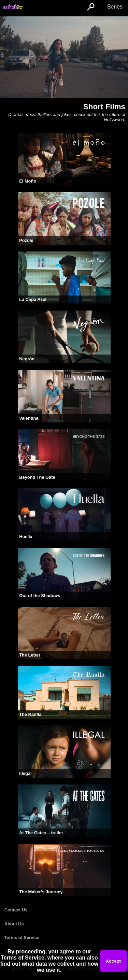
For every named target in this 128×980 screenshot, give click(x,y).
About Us (14, 924)
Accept (113, 961)
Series (115, 7)
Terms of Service (22, 938)
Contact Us (16, 910)
